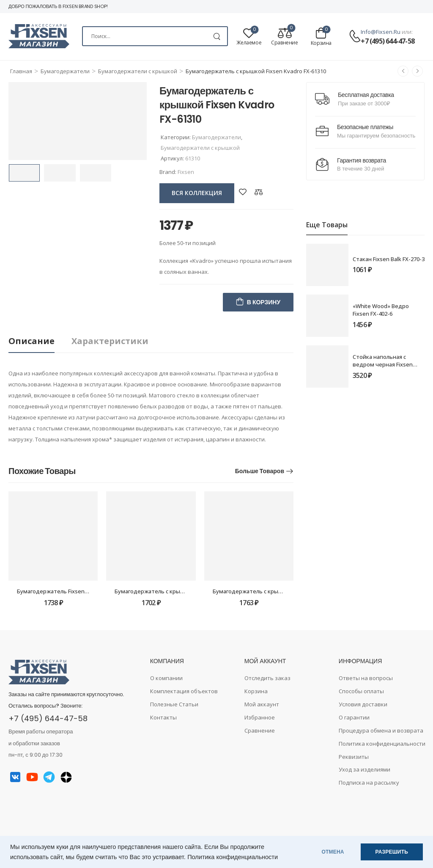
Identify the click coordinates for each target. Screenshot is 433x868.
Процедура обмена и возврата (381, 730)
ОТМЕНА (333, 852)
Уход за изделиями (364, 769)
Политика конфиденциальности (233, 857)
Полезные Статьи (174, 704)
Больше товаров (260, 471)
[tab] (40, 341)
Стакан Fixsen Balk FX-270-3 (389, 259)
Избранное (260, 717)
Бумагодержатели (65, 71)
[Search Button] (217, 36)
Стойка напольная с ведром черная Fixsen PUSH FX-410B (383, 364)
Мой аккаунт (262, 704)
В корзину (264, 302)
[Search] (155, 36)
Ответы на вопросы (366, 678)
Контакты (163, 717)
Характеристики (110, 341)
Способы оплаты (361, 691)
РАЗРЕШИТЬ (392, 852)
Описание (32, 341)
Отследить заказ (267, 678)
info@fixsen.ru (381, 32)
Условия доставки (363, 704)
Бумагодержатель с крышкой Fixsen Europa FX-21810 (283, 591)
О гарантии (354, 717)
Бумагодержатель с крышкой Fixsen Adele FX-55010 (184, 591)
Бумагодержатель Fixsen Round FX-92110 (72, 591)
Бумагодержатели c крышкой (138, 71)
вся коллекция (197, 193)
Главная (21, 71)
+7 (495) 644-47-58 (388, 41)
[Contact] (355, 37)
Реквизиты (354, 757)
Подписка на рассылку (369, 783)
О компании (166, 678)
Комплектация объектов (184, 691)
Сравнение (260, 730)
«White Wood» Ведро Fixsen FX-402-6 (381, 310)
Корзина (256, 691)
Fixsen (186, 172)
